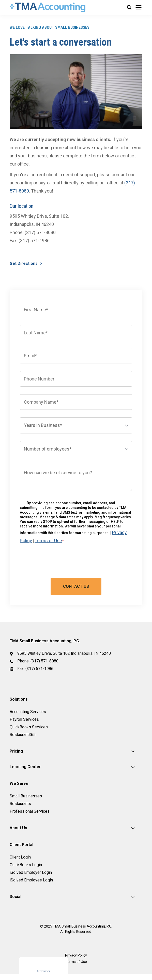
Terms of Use (48, 541)
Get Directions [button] (24, 264)
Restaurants (20, 804)
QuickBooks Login (26, 865)
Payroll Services (24, 719)
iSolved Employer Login (31, 872)
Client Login (20, 857)
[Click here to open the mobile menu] (139, 8)
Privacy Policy (76, 955)
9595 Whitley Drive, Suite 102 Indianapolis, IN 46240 (64, 653)
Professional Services (30, 811)
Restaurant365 (23, 735)
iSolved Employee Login (31, 880)
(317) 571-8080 (44, 661)
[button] (129, 7)
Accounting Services (28, 712)
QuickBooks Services (29, 727)
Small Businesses (26, 796)
